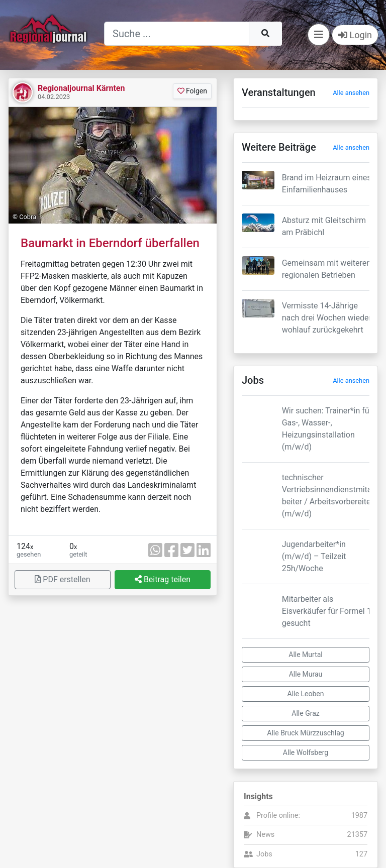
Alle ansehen (351, 93)
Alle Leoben (306, 694)
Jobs (264, 854)
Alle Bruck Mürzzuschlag (305, 733)
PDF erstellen (62, 579)
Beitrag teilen (163, 579)
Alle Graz (305, 713)
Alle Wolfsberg (306, 752)
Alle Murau (306, 674)
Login (355, 35)
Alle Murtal (305, 655)
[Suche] (177, 34)
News (265, 835)
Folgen (192, 91)
